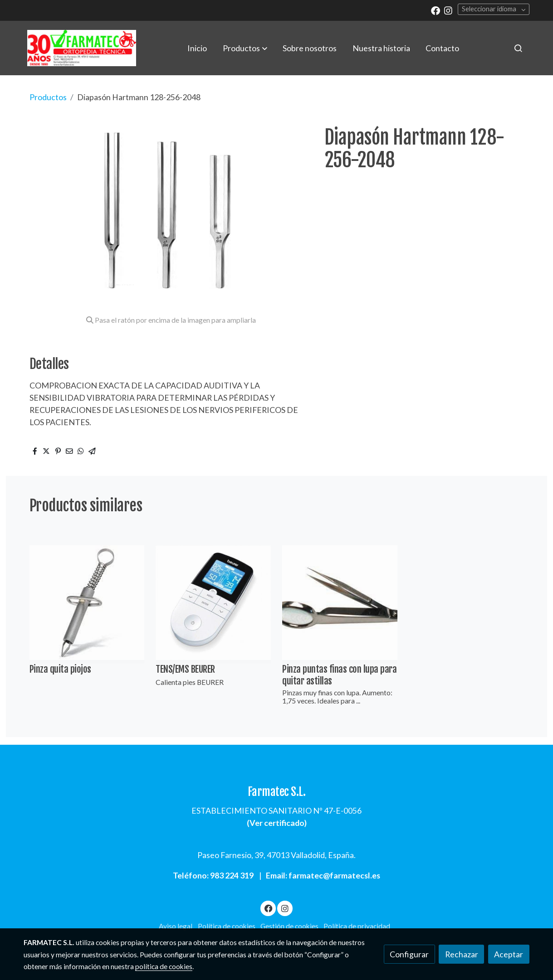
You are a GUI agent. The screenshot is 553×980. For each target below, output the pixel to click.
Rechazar (462, 954)
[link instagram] (448, 10)
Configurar (409, 954)
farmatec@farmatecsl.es (334, 875)
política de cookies (164, 966)
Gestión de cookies (289, 926)
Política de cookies (227, 926)
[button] (245, 48)
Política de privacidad (357, 926)
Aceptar (509, 954)
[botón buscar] (518, 48)
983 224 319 (232, 875)
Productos (48, 97)
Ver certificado (277, 823)
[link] (82, 48)
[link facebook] (436, 10)
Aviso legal (176, 926)
